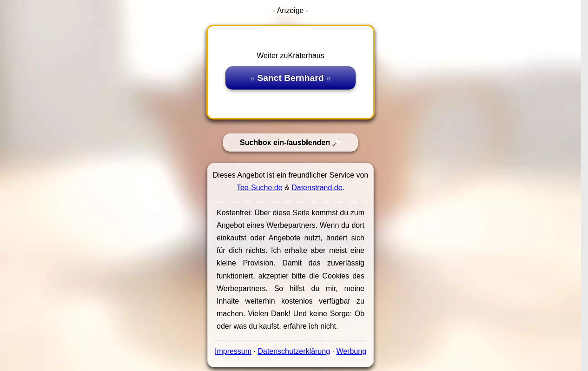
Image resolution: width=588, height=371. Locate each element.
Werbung (351, 351)
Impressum (233, 351)
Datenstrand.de (317, 188)
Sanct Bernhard (291, 78)
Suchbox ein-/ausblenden (285, 142)
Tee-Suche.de (260, 188)
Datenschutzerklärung (294, 351)
